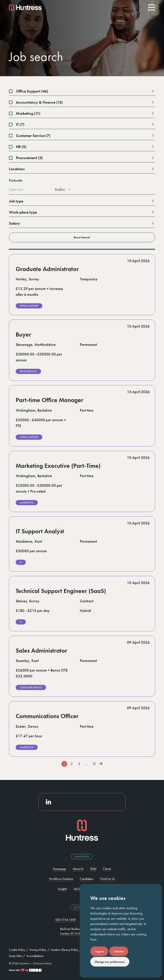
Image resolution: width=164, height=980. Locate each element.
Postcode (16, 180)
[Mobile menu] (152, 8)
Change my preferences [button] (110, 962)
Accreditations (35, 956)
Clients (107, 869)
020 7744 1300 (66, 920)
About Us (78, 869)
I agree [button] (99, 951)
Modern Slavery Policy (65, 950)
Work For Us (107, 879)
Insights (62, 889)
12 (94, 764)
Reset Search (51, 238)
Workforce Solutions (61, 879)
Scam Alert (15, 956)
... (87, 764)
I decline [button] (119, 951)
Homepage (59, 869)
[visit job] (82, 285)
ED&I (93, 869)
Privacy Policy (38, 950)
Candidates (87, 879)
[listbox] (62, 189)
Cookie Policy (17, 950)
